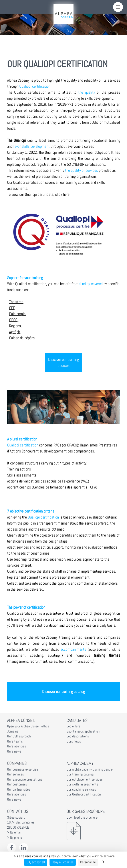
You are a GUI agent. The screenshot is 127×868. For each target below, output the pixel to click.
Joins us (13, 731)
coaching (37, 655)
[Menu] (118, 7)
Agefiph (15, 332)
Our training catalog (80, 774)
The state (16, 302)
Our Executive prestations (25, 779)
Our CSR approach (19, 736)
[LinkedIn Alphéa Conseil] (24, 848)
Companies (17, 763)
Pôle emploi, (18, 314)
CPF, (12, 308)
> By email (14, 832)
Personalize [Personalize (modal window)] (88, 862)
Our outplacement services (85, 779)
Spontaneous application (83, 731)
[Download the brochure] (93, 831)
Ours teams (15, 741)
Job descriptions (78, 736)
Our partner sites (19, 789)
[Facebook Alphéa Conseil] (12, 848)
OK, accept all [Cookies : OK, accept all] (36, 862)
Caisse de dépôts (22, 338)
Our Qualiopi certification (84, 794)
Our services (15, 774)
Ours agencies (17, 746)
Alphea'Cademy (80, 763)
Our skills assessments (82, 784)
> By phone (15, 838)
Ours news (14, 751)
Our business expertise (23, 769)
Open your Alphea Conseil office (28, 726)
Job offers (73, 726)
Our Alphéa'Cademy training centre (90, 769)
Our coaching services (81, 789)
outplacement (99, 649)
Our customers (17, 784)
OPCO (13, 320)
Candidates (77, 720)
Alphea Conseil (21, 720)
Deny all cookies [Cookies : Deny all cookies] (63, 862)
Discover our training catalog (63, 691)
